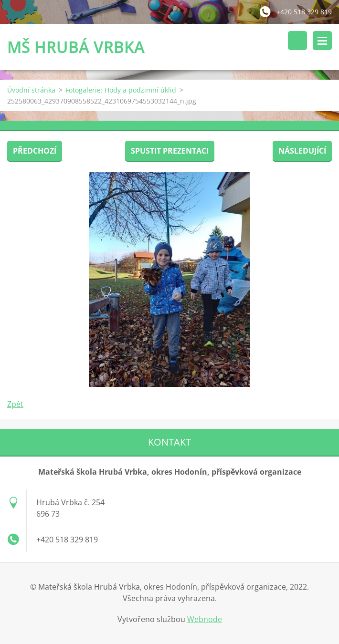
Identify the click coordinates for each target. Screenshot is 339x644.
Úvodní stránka (31, 90)
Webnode (205, 619)
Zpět (15, 404)
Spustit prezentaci (170, 151)
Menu (322, 41)
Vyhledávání (297, 41)
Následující (302, 151)
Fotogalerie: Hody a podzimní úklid (121, 90)
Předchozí (35, 151)
